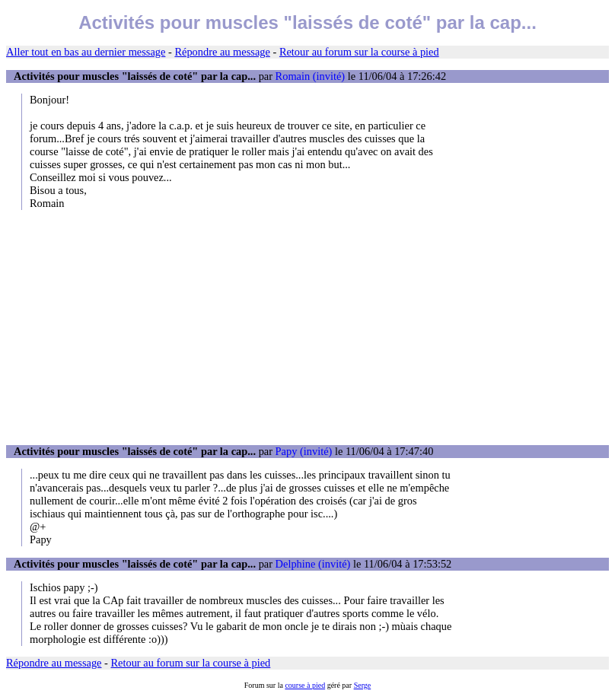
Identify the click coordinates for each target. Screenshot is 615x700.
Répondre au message (222, 52)
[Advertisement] (307, 327)
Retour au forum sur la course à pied (359, 52)
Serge (363, 685)
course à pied (305, 685)
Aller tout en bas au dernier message (86, 52)
